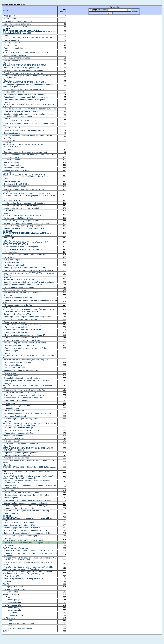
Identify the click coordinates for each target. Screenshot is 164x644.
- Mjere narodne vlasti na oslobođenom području (21, 247)
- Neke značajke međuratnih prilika (16, 27)
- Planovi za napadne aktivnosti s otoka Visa (20, 319)
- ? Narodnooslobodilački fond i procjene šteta (20, 444)
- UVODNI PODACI (10, 19)
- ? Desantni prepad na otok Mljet (15, 327)
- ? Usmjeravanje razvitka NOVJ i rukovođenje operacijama (25, 506)
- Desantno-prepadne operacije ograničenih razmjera (23, 325)
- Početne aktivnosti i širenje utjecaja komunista (21, 68)
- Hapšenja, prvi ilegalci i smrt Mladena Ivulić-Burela (23, 70)
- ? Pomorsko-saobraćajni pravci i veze (18, 298)
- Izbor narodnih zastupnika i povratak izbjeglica (21, 536)
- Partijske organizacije (11, 40)
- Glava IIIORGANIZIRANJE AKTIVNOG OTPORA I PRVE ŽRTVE (24, 64)
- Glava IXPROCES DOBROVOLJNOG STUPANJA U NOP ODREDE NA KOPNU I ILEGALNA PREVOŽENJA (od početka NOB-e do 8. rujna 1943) (29, 195)
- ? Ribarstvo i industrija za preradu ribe (18, 406)
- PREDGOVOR (9, 16)
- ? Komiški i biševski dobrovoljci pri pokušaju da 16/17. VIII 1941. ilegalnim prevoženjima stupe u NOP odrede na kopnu (28, 568)
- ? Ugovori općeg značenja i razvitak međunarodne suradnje (26, 511)
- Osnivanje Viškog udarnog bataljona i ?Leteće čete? (23, 221)
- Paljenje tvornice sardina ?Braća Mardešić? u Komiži (23, 94)
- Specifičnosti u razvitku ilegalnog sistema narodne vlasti (25, 152)
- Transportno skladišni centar (14, 368)
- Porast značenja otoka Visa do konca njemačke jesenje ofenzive (28, 270)
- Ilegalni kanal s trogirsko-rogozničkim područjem (22, 206)
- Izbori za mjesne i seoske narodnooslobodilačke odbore (25, 530)
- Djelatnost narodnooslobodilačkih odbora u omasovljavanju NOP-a (29, 155)
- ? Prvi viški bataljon (11, 252)
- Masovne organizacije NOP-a (14, 187)
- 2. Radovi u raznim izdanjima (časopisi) (19, 623)
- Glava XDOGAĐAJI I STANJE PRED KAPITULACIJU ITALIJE (23, 214)
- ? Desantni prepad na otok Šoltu (16, 332)
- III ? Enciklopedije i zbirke (13, 615)
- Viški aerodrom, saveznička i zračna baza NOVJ (22, 293)
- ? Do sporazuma (9, 490)
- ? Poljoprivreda (9, 403)
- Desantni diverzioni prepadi (14, 322)
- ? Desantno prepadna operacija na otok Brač (20, 338)
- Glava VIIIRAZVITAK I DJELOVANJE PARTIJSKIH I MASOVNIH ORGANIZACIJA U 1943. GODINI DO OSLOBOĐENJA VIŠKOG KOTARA (27, 176)
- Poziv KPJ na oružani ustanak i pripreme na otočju (23, 73)
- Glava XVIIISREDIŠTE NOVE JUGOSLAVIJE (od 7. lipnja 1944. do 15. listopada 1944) (29, 467)
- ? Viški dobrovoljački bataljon (14, 265)
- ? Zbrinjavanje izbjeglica (12, 365)
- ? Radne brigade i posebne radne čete (18, 433)
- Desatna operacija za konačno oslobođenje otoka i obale (25, 343)
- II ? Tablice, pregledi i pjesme (14, 589)
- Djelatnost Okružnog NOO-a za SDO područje (21, 430)
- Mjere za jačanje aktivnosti (13, 92)
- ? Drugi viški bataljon (11, 260)
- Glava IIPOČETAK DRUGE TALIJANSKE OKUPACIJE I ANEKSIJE (25, 52)
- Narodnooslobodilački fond (13, 168)
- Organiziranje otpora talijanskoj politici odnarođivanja (23, 89)
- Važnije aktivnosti (10, 140)
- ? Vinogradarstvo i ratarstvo (14, 438)
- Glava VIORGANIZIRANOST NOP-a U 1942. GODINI (20, 120)
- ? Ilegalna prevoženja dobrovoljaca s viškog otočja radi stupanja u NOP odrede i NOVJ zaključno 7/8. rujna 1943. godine (29, 573)
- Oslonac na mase (10, 45)
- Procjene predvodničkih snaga (15, 48)
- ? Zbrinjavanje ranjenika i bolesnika (17, 362)
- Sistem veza (8, 295)
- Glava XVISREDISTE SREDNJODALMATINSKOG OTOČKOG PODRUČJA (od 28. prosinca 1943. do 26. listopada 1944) (29, 423)
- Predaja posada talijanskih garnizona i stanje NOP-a (23, 228)
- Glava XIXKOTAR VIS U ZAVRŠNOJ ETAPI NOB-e (18, 522)
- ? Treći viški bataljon (11, 262)
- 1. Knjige (7, 621)
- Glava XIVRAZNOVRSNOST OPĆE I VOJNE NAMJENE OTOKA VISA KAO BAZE (28, 355)
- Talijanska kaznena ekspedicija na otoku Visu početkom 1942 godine (30, 109)
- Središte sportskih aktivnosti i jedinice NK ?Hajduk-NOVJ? (26, 381)
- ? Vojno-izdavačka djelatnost (14, 416)
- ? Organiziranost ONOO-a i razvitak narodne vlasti (23, 398)
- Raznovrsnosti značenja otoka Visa (17, 314)
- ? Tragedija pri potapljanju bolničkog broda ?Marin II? (24, 335)
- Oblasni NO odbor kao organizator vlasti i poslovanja (23, 395)
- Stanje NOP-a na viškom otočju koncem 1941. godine (24, 100)
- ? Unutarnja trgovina (11, 408)
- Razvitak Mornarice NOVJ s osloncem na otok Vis (22, 285)
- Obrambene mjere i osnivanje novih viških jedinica (22, 249)
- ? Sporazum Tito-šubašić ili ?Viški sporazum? (21, 493)
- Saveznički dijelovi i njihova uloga (16, 290)
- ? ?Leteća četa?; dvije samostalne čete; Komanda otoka (25, 255)
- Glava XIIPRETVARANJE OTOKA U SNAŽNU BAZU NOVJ (22, 278)
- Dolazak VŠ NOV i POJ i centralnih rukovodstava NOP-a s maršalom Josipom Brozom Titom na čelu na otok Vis (30, 477)
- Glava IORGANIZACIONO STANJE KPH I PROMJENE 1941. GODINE (27, 37)
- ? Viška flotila (8, 257)
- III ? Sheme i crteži (10, 592)
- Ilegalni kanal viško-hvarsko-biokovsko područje (22, 208)
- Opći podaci (8, 149)
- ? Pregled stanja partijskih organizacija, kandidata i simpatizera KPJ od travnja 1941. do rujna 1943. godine (29, 559)
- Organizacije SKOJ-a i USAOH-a (16, 184)
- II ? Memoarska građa (12, 605)
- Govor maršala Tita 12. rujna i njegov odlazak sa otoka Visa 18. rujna (30, 500)
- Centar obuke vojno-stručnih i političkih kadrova (21, 378)
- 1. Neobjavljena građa (13, 600)
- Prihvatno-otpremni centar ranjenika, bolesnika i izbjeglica (25, 360)
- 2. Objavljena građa (12, 602)
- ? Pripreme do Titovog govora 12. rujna (18, 345)
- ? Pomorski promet (10, 376)
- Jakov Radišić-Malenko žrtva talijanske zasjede (21, 111)
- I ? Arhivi (6, 597)
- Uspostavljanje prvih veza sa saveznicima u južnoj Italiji (24, 268)
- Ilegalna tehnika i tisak (12, 160)
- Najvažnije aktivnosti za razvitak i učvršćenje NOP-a (23, 189)
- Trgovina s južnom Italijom (13, 411)
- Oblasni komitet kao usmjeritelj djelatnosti (19, 393)
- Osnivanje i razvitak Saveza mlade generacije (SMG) (23, 130)
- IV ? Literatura (9, 618)
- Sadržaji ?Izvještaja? (11, 162)
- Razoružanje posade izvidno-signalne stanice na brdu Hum (26, 223)
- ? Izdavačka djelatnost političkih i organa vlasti (21, 419)
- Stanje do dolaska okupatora (14, 55)
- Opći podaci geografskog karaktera (17, 24)
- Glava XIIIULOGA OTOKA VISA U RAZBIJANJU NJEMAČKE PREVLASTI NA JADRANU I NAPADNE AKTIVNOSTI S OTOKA (29, 310)
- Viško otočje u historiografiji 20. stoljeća (18, 21)
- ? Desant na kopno (10, 351)
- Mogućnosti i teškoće (11, 200)
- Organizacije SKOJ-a (11, 43)
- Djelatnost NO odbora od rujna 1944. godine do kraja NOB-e (26, 533)
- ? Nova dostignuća (10, 498)
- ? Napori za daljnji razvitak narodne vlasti (19, 508)
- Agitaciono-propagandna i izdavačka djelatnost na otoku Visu (27, 413)
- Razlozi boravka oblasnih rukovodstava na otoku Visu (24, 390)
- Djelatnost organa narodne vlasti (16, 458)
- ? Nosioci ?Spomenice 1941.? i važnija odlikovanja (23, 579)
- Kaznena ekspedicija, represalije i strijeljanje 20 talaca (24, 226)
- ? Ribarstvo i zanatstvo (12, 441)
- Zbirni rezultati (9, 211)
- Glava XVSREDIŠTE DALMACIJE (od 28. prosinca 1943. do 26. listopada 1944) (27, 385)
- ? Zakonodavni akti (10, 513)
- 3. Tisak (7, 626)
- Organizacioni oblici (11, 157)
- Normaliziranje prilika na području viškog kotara (21, 528)
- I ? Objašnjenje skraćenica (13, 587)
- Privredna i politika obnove (13, 436)
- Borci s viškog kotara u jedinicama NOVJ (19, 525)
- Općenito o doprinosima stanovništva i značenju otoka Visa (26, 543)
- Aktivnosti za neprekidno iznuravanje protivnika (21, 340)
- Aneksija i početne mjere (13, 61)
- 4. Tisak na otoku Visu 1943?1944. (17, 628)
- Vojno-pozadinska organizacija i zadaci (18, 287)
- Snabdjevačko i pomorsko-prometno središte (20, 370)
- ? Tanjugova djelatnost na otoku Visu (17, 305)
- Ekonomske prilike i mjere (13, 165)
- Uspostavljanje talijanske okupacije (17, 58)
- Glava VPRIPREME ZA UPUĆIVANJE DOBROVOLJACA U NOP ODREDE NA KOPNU (28, 104)
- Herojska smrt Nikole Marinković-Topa (18, 218)
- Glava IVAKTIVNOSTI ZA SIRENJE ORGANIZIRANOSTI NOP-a (24, 81)
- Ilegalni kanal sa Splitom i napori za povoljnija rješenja (24, 203)
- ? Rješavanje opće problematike (15, 400)
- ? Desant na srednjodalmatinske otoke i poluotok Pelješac (25, 348)
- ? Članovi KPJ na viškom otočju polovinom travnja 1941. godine (28, 551)
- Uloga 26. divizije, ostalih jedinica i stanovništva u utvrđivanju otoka (29, 282)
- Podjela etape (8, 238)
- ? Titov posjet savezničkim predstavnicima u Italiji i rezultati (26, 495)
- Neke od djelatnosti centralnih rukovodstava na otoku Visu (25, 503)
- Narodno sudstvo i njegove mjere (16, 170)
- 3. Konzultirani (10, 613)
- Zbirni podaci (8, 545)
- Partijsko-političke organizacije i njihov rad (19, 455)
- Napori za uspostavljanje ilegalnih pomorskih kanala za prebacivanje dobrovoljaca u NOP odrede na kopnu (30, 115)
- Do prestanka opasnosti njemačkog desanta (20, 453)
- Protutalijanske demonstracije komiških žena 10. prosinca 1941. (28, 97)
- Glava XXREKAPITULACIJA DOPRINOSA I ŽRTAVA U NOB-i (23, 539)
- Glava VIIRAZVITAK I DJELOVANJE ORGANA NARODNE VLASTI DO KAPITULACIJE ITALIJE (26, 145)
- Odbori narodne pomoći (12, 133)
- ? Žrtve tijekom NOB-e (12, 576)
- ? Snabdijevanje (9, 373)
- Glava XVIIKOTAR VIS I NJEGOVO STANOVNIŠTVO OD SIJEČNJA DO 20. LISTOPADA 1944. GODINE (28, 448)
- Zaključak (7, 581)
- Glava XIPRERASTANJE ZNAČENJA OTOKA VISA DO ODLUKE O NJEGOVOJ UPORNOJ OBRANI (25, 242)
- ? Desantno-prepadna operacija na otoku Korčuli (22, 330)
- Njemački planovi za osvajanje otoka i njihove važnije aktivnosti (27, 317)
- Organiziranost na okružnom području (18, 428)
